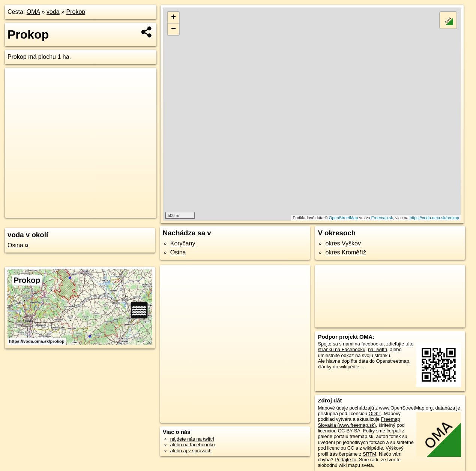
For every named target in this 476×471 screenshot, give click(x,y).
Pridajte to (345, 460)
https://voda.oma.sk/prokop (434, 218)
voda (53, 12)
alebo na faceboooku (193, 445)
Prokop (76, 12)
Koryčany (183, 243)
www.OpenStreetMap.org (406, 408)
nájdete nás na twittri (192, 439)
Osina (15, 245)
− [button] (173, 29)
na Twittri (378, 349)
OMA (33, 12)
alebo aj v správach (191, 451)
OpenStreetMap (344, 218)
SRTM (369, 454)
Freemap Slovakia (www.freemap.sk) (359, 422)
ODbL (375, 413)
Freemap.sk (382, 218)
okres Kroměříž (345, 252)
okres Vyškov (343, 243)
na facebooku (369, 344)
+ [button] (173, 18)
